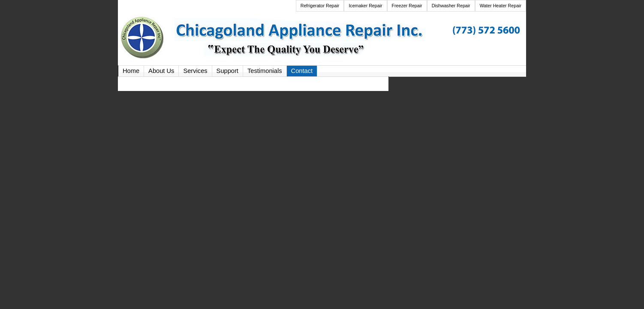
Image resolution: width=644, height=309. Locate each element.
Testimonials (265, 71)
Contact (302, 71)
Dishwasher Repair (451, 6)
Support (227, 71)
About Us (161, 71)
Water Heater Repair (501, 6)
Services (195, 71)
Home (131, 71)
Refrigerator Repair (320, 6)
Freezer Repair (407, 6)
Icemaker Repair (365, 6)
